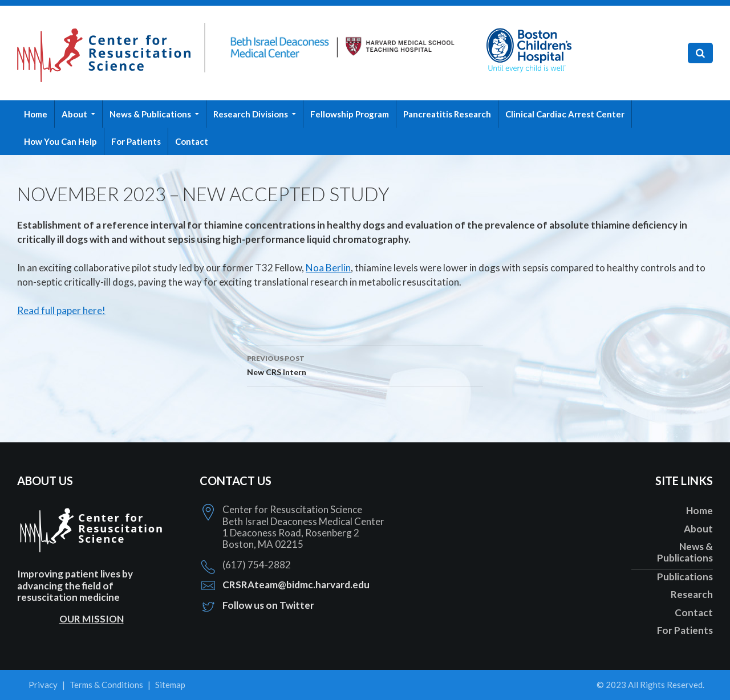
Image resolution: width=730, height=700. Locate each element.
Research (692, 594)
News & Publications (150, 114)
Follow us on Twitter (268, 605)
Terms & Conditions (106, 685)
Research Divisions (251, 114)
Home (36, 114)
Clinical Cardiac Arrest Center (565, 114)
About (74, 114)
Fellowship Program (350, 114)
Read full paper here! (61, 310)
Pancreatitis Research (447, 114)
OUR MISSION (92, 619)
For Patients (136, 141)
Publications (685, 577)
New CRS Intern (365, 364)
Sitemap (170, 685)
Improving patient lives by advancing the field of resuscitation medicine (75, 585)
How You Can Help (60, 141)
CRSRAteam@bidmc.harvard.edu (296, 585)
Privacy (43, 685)
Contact (192, 141)
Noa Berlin (328, 268)
